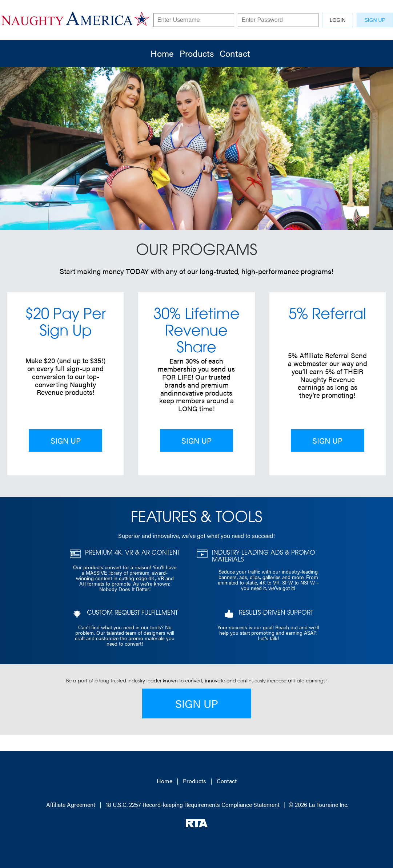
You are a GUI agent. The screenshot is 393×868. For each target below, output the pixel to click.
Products (197, 53)
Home (162, 53)
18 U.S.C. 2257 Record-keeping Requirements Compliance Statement (193, 804)
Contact (235, 53)
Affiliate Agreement (71, 804)
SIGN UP (375, 20)
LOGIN (338, 20)
